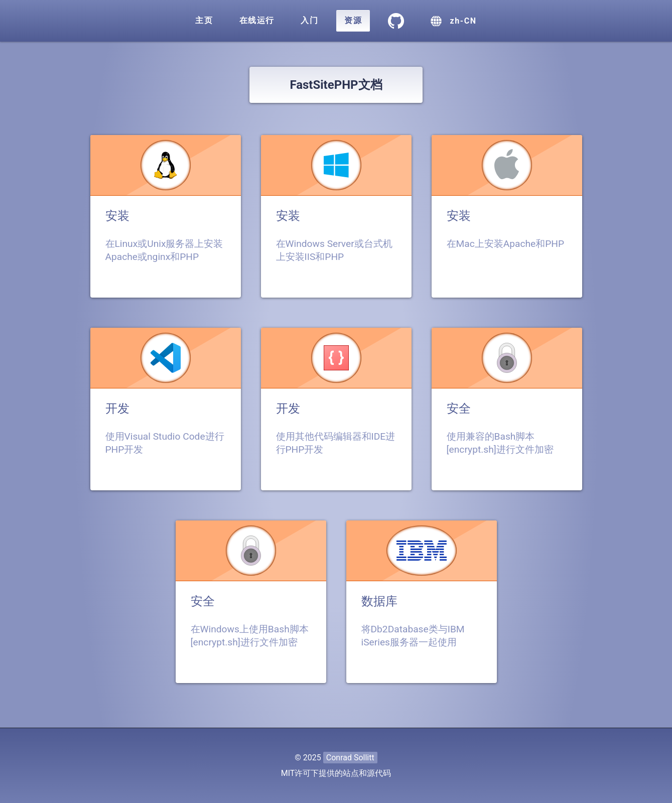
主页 (204, 20)
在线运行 (257, 20)
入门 (309, 20)
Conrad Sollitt (350, 758)
